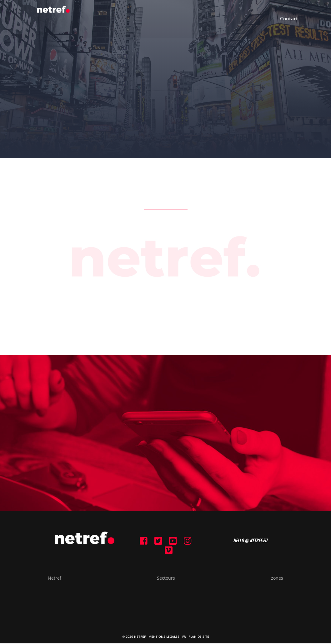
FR (184, 637)
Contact (289, 20)
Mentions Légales (164, 637)
